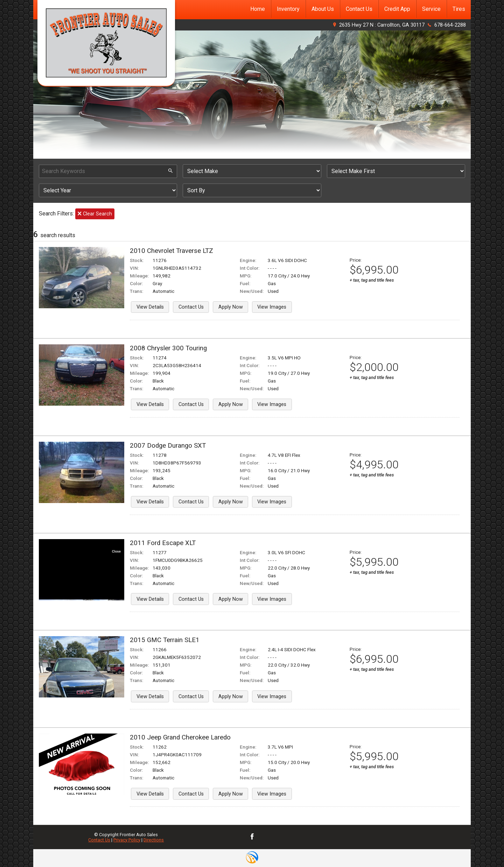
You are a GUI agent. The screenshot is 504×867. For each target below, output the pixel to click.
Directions (154, 840)
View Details (150, 307)
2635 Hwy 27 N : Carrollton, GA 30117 (382, 25)
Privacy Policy (127, 840)
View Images (272, 307)
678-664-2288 (450, 25)
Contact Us (191, 307)
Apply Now (231, 307)
